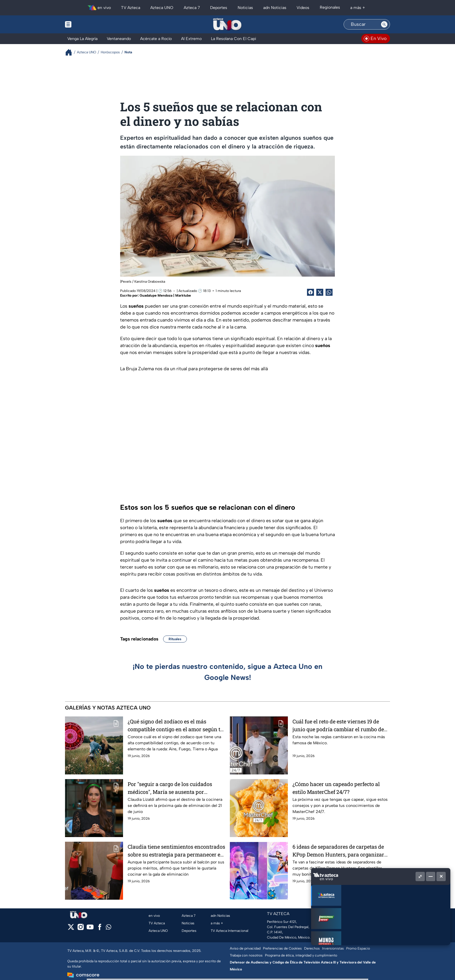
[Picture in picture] (420, 876)
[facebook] (100, 929)
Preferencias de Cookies (282, 948)
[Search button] (384, 24)
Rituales (175, 639)
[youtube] (90, 929)
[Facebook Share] (310, 292)
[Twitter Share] (320, 292)
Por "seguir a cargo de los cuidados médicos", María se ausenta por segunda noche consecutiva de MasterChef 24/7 (170, 788)
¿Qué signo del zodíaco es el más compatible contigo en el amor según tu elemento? (176, 725)
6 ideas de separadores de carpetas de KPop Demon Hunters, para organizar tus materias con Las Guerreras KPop (338, 851)
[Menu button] (88, 24)
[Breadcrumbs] (71, 52)
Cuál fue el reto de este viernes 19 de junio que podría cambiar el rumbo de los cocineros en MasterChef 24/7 (338, 725)
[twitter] (71, 929)
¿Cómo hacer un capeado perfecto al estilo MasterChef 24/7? (336, 788)
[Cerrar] (441, 876)
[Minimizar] (431, 876)
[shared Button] (329, 292)
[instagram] (81, 929)
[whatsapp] (109, 928)
